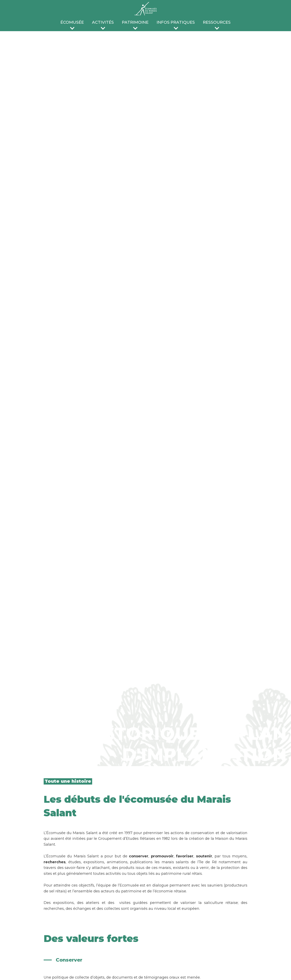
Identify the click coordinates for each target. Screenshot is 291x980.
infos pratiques (176, 22)
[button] (72, 23)
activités (103, 22)
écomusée (72, 22)
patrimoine (135, 22)
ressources (217, 22)
